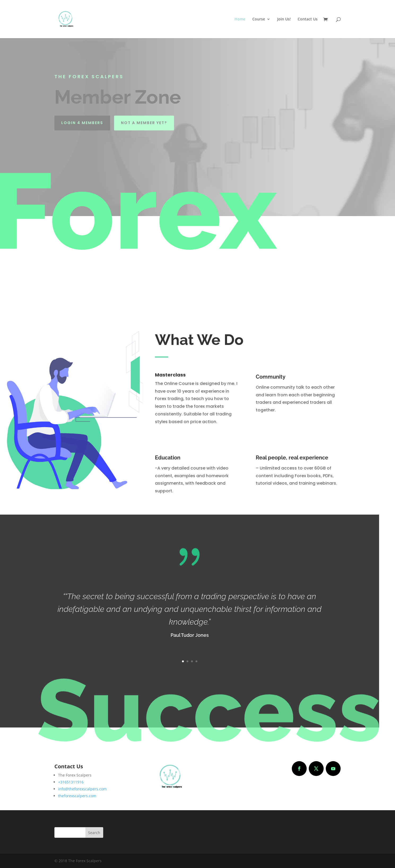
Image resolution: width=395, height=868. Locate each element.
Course (259, 19)
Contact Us (308, 19)
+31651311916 (71, 782)
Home (240, 19)
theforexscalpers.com (77, 796)
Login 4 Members (82, 123)
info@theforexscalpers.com (82, 789)
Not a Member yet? (144, 123)
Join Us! (284, 19)
